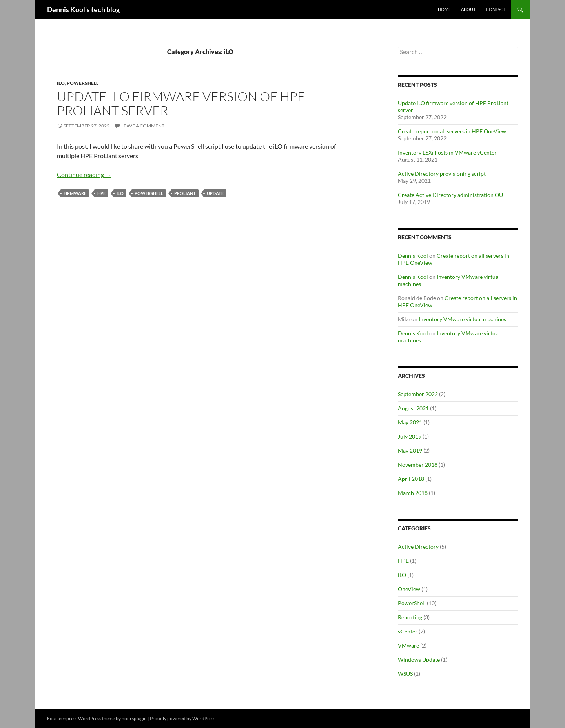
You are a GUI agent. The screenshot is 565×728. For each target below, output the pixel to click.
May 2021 (410, 422)
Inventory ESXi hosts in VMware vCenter (447, 152)
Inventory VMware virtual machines (462, 319)
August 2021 (413, 408)
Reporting (410, 617)
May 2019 (410, 450)
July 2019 (410, 436)
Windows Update (419, 660)
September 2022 (418, 394)
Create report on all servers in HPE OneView (452, 131)
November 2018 (418, 465)
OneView (409, 589)
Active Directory (418, 547)
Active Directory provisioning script (442, 174)
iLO (61, 83)
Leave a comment (143, 126)
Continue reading (84, 174)
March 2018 (413, 493)
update (215, 193)
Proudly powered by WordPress (183, 718)
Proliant (185, 193)
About (468, 9)
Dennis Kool (413, 256)
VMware (408, 645)
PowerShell (83, 83)
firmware (75, 193)
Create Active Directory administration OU (450, 195)
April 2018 (411, 479)
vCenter (408, 631)
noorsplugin (134, 718)
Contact (496, 9)
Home (444, 9)
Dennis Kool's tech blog (83, 9)
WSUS (405, 674)
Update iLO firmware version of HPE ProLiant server (181, 103)
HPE (101, 193)
